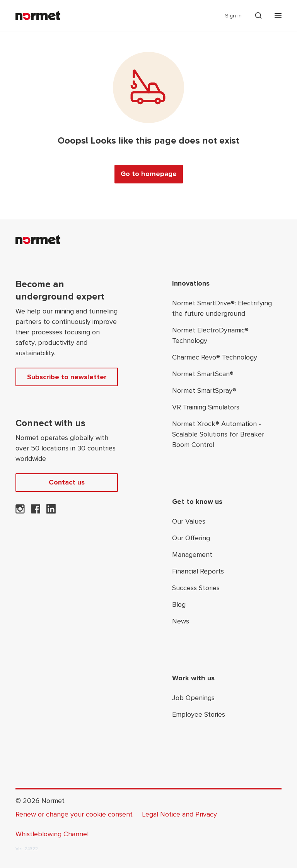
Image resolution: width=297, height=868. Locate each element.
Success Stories (196, 588)
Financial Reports (198, 571)
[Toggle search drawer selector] (258, 15)
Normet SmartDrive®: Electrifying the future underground (222, 308)
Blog (179, 604)
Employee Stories (199, 714)
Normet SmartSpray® (204, 390)
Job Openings (193, 698)
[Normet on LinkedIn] (51, 511)
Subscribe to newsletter (67, 377)
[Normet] (38, 15)
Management (192, 555)
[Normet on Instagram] (20, 511)
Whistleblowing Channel (52, 834)
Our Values (189, 521)
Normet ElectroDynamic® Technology (210, 335)
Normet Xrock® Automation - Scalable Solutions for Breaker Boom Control (218, 434)
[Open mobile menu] (278, 15)
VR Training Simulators (206, 407)
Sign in (233, 16)
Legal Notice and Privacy (179, 814)
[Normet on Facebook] (36, 511)
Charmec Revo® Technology (215, 357)
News (181, 621)
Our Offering (191, 538)
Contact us (67, 482)
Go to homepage (149, 174)
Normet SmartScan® (203, 374)
